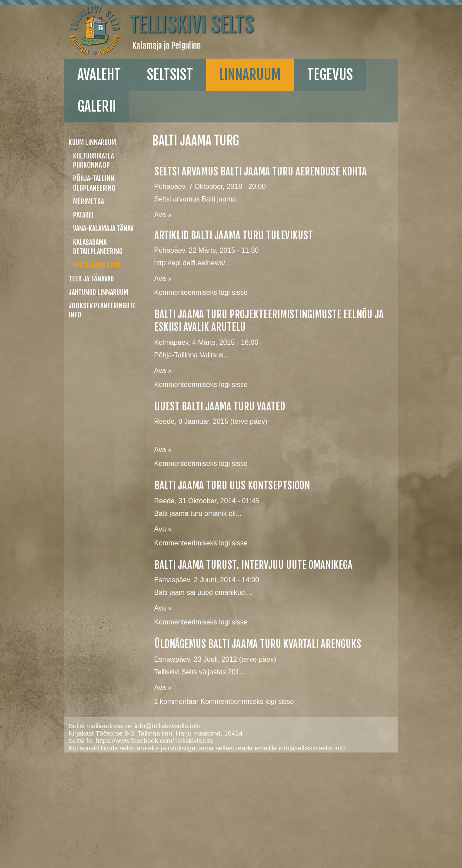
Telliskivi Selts (191, 25)
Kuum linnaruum (92, 142)
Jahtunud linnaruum (98, 292)
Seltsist (170, 75)
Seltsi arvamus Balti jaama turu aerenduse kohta (261, 172)
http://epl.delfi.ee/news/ (190, 263)
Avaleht (99, 75)
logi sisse (233, 292)
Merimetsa (88, 201)
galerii (97, 106)
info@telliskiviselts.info (167, 726)
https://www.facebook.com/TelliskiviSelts (154, 741)
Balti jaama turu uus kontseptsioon (232, 486)
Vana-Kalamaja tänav (103, 228)
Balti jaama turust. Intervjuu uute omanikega (253, 565)
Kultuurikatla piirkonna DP (93, 160)
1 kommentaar (176, 701)
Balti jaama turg (97, 265)
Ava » (163, 215)
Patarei (83, 215)
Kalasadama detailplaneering (98, 247)
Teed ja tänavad (91, 279)
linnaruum (250, 75)
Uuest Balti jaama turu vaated (220, 407)
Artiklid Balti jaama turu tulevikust (234, 236)
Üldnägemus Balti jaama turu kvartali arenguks (258, 644)
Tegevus (330, 75)
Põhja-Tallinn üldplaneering (94, 183)
